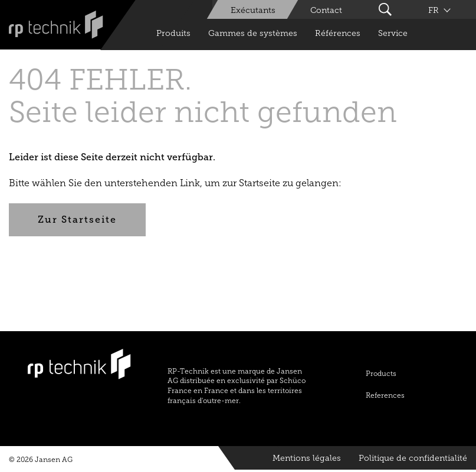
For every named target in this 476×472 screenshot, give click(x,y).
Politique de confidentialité (413, 458)
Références (338, 33)
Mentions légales (307, 458)
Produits (173, 33)
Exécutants (253, 10)
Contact (326, 10)
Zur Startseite (77, 220)
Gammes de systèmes (253, 33)
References (385, 395)
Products (381, 374)
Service (393, 33)
